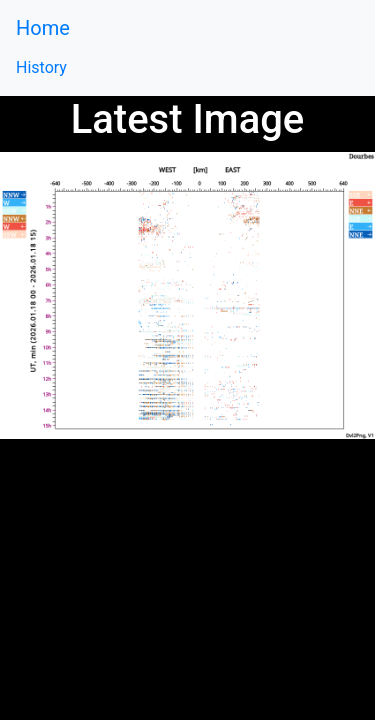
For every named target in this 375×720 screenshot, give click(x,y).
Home (43, 28)
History (41, 67)
